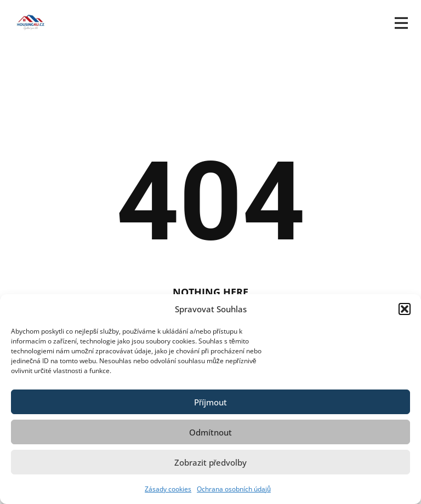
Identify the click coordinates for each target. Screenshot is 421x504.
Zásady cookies (168, 489)
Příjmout (210, 402)
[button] (405, 309)
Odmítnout (210, 432)
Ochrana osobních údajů (234, 489)
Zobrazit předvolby (211, 462)
